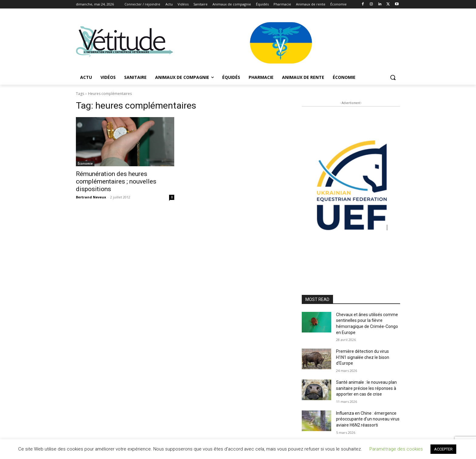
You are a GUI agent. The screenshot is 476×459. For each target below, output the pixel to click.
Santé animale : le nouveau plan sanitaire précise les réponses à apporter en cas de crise (366, 388)
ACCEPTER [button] (443, 449)
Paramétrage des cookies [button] (396, 449)
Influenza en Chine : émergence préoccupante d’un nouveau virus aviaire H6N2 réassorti (368, 419)
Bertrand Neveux (91, 197)
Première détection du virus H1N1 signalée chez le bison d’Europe (363, 357)
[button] (393, 77)
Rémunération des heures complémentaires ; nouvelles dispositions (116, 181)
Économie (85, 164)
